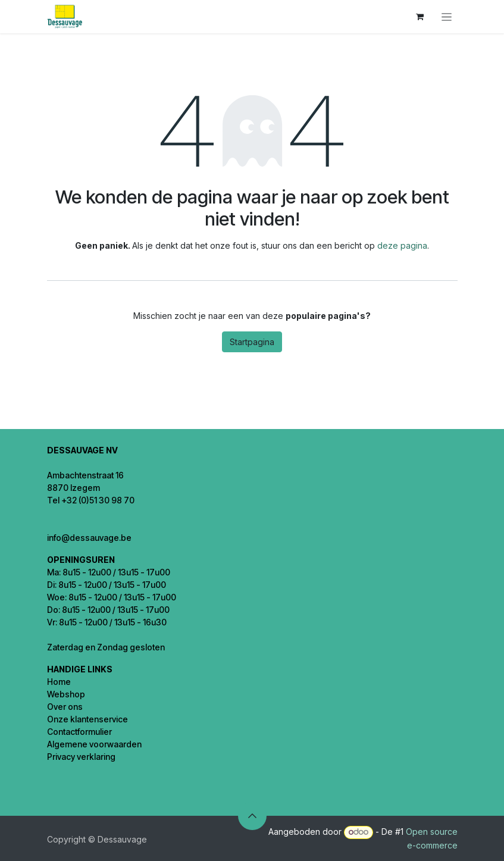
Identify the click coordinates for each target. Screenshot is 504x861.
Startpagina (252, 342)
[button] (252, 816)
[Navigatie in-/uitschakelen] (447, 17)
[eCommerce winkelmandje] (420, 17)
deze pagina (402, 245)
